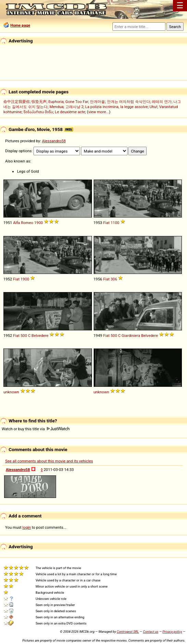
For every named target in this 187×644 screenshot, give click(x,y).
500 (24, 336)
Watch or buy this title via (36, 429)
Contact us (151, 632)
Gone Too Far (77, 102)
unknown (11, 392)
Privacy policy (172, 632)
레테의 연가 (162, 102)
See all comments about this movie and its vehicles (49, 461)
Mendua (57, 107)
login (27, 527)
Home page (20, 25)
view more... (99, 112)
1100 (115, 223)
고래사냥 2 (74, 107)
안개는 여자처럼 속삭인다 (129, 102)
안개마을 (97, 102)
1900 (38, 223)
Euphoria (56, 102)
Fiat (106, 223)
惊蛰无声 (39, 102)
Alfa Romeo (23, 223)
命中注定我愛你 (17, 102)
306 (114, 279)
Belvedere (40, 336)
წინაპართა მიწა (38, 112)
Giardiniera (131, 336)
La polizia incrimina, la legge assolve (116, 107)
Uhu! (153, 107)
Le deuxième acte (70, 112)
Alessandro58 (54, 141)
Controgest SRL (128, 632)
